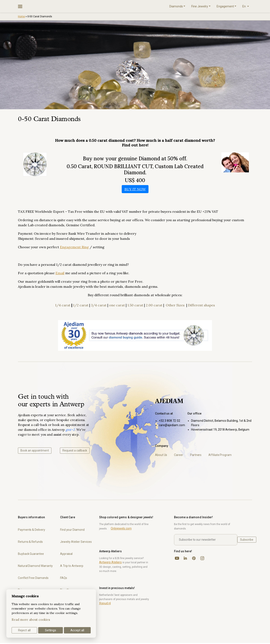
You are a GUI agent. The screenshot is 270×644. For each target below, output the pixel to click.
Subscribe (247, 540)
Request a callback (75, 450)
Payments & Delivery (31, 530)
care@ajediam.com (172, 425)
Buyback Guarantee (31, 554)
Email (60, 273)
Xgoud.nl (105, 603)
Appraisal (66, 554)
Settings (51, 630)
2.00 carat (154, 305)
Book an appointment (35, 450)
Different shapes (201, 305)
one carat (117, 305)
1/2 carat (81, 305)
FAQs (64, 578)
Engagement (225, 6)
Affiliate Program (220, 455)
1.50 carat (135, 305)
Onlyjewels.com (121, 528)
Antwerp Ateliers (110, 562)
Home (21, 16)
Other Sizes (175, 305)
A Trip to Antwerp (72, 566)
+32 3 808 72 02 (169, 421)
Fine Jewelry (200, 6)
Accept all (77, 630)
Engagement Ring (74, 247)
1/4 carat (63, 305)
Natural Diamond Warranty (35, 566)
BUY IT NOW (135, 189)
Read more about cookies (31, 620)
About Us (161, 455)
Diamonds (176, 6)
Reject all (24, 630)
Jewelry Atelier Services (76, 542)
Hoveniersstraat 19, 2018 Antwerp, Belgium (220, 430)
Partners (196, 455)
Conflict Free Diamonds (33, 578)
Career (179, 455)
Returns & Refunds (30, 542)
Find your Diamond (72, 530)
